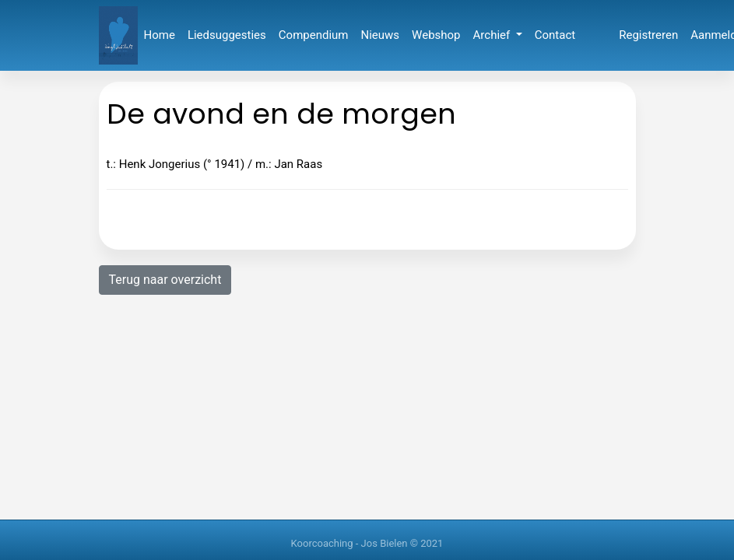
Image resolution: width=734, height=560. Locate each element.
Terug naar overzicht (165, 280)
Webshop (436, 35)
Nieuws (381, 35)
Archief (493, 35)
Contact (555, 35)
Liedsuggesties (227, 35)
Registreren (648, 35)
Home (160, 35)
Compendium (314, 35)
